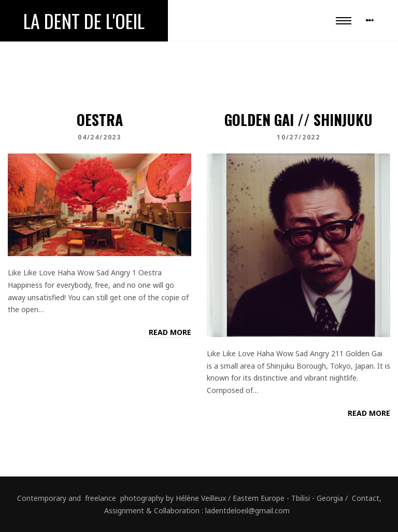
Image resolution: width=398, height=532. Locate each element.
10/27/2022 (298, 137)
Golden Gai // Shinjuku (298, 120)
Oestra (100, 120)
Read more (170, 332)
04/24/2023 (99, 137)
